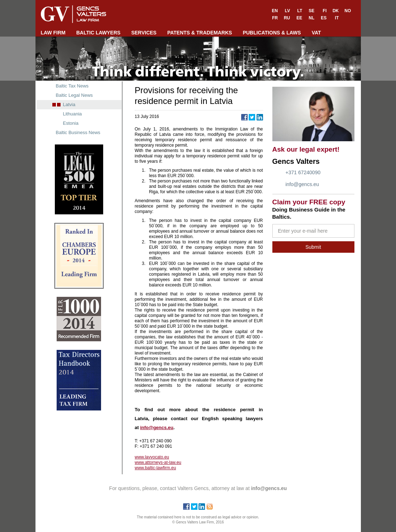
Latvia (69, 104)
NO (348, 11)
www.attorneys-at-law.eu (158, 462)
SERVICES (144, 33)
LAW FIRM (53, 33)
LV (287, 11)
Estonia (71, 123)
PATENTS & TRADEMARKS (200, 33)
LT (300, 11)
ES (324, 18)
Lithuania (73, 114)
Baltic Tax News (72, 86)
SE (311, 11)
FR (275, 18)
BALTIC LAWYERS (98, 33)
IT (337, 18)
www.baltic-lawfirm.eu (155, 468)
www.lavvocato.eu (152, 457)
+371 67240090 (303, 172)
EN (275, 11)
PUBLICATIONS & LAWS (272, 33)
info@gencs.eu (302, 184)
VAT (316, 33)
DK (336, 11)
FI (325, 11)
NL (311, 18)
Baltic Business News (78, 132)
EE (299, 18)
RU (287, 18)
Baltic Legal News (74, 95)
